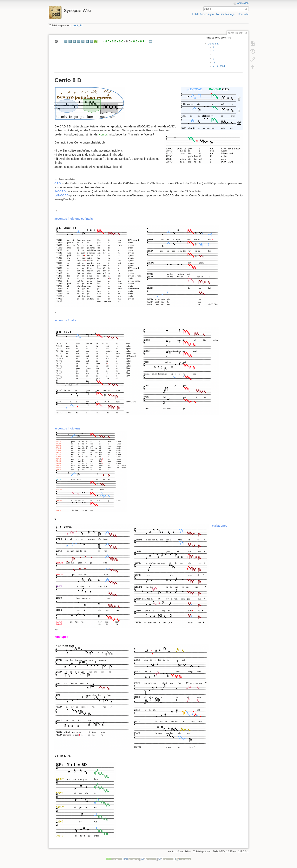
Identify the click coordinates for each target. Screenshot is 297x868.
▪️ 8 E (134, 41)
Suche (247, 9)
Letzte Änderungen (203, 14)
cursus (103, 134)
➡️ (150, 41)
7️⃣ (91, 41)
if (213, 47)
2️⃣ (70, 41)
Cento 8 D (213, 44)
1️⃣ (66, 41)
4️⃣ (78, 41)
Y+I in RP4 (219, 66)
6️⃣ (87, 41)
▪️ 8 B (113, 41)
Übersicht (243, 14)
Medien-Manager (226, 14)
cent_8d (78, 26)
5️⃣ (83, 41)
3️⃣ (74, 41)
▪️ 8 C (120, 41)
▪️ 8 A (106, 41)
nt (214, 63)
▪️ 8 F (141, 41)
